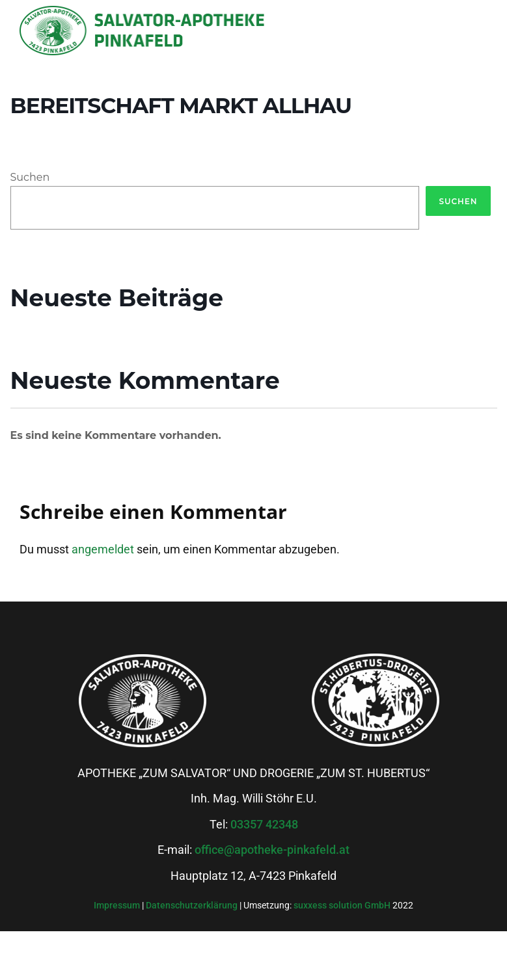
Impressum (118, 905)
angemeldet (103, 549)
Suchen (30, 177)
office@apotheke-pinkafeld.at (272, 850)
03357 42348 (264, 824)
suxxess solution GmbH (342, 905)
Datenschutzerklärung (193, 905)
